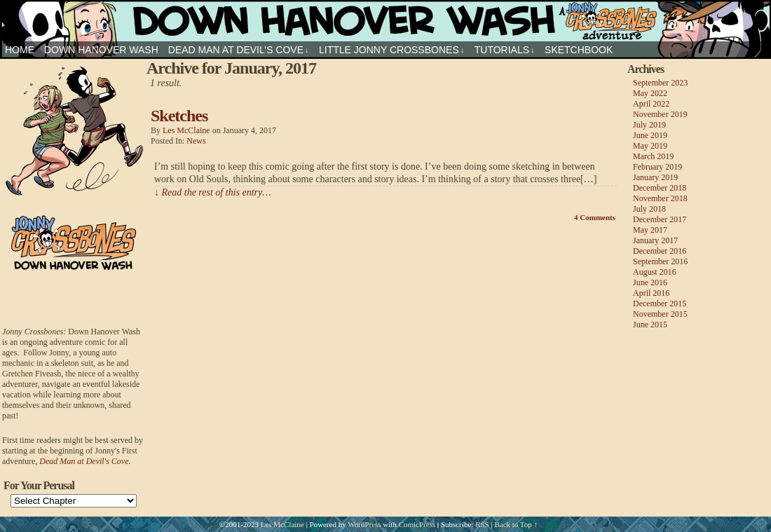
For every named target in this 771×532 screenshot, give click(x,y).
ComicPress (417, 524)
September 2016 (660, 261)
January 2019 (655, 177)
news (196, 141)
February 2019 (657, 167)
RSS (482, 524)
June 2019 (650, 135)
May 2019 (650, 146)
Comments (595, 217)
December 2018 (660, 188)
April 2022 (651, 104)
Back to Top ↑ (516, 524)
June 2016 (650, 282)
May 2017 (650, 230)
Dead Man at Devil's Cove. (85, 461)
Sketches (179, 116)
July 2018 (649, 209)
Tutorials (505, 50)
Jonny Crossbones (385, 21)
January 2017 (655, 240)
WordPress (364, 524)
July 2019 (649, 125)
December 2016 (660, 251)
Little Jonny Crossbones (391, 50)
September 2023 (660, 83)
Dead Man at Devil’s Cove (239, 50)
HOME (20, 50)
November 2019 (660, 114)
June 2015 (650, 325)
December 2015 (660, 303)
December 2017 (660, 219)
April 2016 (651, 293)
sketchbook (579, 50)
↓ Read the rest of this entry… (213, 192)
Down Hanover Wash (101, 50)
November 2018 (660, 198)
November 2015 (660, 314)
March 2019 (653, 156)
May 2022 (650, 93)
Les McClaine (186, 130)
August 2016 (655, 272)
